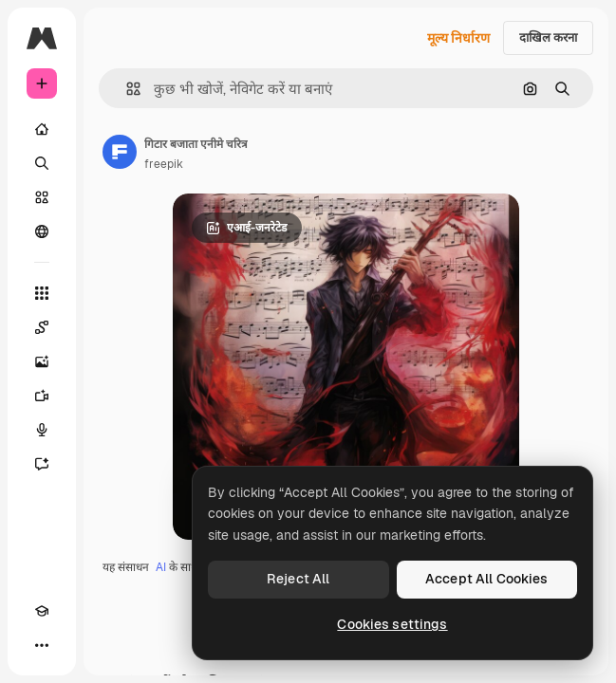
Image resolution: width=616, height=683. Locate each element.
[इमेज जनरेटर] (42, 361)
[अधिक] (42, 645)
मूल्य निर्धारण (458, 38)
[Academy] (42, 611)
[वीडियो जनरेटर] (42, 396)
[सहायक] (42, 464)
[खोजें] (42, 163)
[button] (126, 89)
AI (161, 567)
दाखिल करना (548, 37)
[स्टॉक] (42, 197)
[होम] (42, 129)
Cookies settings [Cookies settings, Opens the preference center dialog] (392, 624)
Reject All (298, 579)
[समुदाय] (42, 231)
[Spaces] (42, 327)
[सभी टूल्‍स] (42, 293)
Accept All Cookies (487, 579)
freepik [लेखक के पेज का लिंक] (164, 164)
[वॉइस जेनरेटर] (42, 430)
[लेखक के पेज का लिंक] (120, 152)
